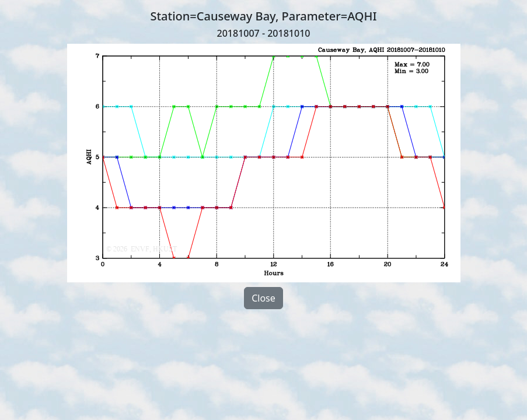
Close (263, 298)
